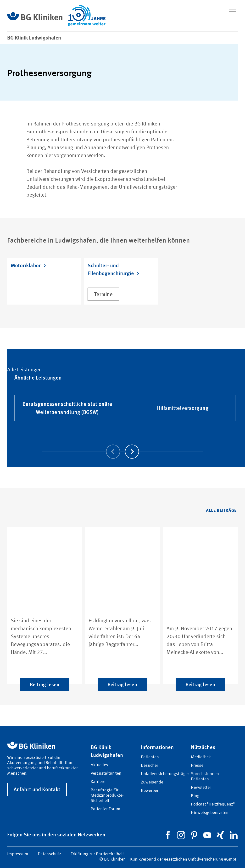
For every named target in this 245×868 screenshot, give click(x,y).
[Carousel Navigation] (123, 445)
